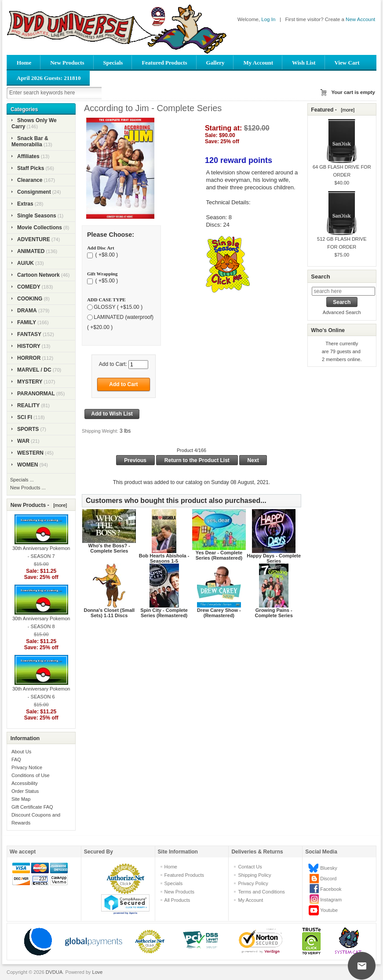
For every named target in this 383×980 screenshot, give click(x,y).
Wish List (304, 63)
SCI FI (25, 417)
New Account (360, 19)
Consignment (34, 192)
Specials (113, 63)
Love (98, 972)
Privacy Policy (253, 883)
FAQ (16, 759)
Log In (268, 19)
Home (24, 63)
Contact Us (250, 867)
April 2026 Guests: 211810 (49, 78)
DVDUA (54, 972)
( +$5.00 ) (106, 281)
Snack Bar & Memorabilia (30, 141)
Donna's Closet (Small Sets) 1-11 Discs (109, 613)
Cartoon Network (38, 275)
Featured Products (164, 63)
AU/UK (26, 263)
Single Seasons (37, 216)
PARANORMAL (36, 394)
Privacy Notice (27, 767)
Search (320, 277)
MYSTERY (30, 382)
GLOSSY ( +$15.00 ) (118, 307)
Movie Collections (40, 228)
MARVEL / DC (34, 370)
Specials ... (22, 480)
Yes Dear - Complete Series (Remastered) (219, 555)
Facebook (331, 889)
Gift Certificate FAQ (32, 807)
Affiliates (28, 156)
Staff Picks (31, 168)
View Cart (347, 63)
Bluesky (329, 868)
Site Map (21, 799)
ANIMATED (31, 251)
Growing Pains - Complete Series (274, 613)
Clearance (30, 180)
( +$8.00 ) (106, 255)
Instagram (331, 900)
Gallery (215, 63)
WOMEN (27, 465)
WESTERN (30, 453)
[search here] (343, 291)
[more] (59, 505)
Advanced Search (342, 312)
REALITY (28, 405)
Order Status (25, 791)
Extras (25, 204)
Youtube (329, 910)
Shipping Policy (254, 875)
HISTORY (29, 346)
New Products (67, 63)
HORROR (29, 358)
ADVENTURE (34, 239)
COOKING (30, 299)
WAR (23, 441)
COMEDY (29, 287)
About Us (21, 752)
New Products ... (28, 488)
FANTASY (29, 334)
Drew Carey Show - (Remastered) (219, 613)
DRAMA (27, 311)
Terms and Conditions (261, 892)
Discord (328, 879)
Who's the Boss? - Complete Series (109, 548)
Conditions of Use (31, 775)
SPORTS (28, 429)
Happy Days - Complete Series (274, 558)
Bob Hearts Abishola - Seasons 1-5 (164, 558)
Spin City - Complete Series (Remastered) (164, 613)
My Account (258, 63)
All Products (177, 900)
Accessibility (25, 783)
